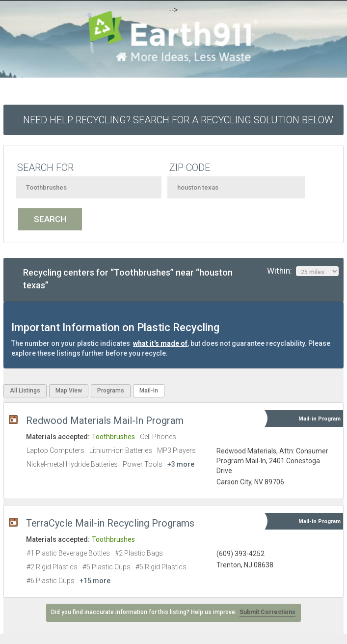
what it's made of (160, 343)
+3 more (181, 464)
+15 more (95, 581)
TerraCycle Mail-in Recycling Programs (110, 523)
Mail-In (149, 391)
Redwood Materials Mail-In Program (105, 420)
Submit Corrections (267, 612)
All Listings (25, 391)
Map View (69, 391)
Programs (111, 391)
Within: (303, 271)
